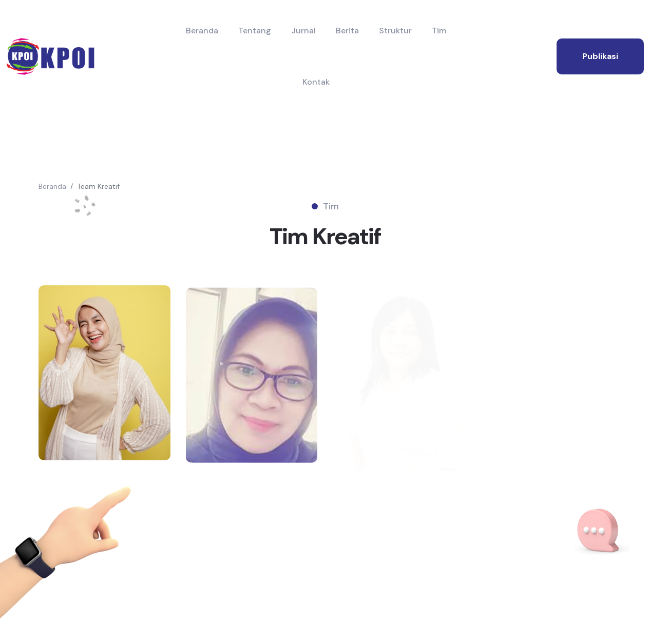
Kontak (316, 82)
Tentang (255, 31)
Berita (347, 31)
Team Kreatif (98, 186)
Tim (439, 31)
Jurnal (303, 31)
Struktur (395, 31)
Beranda (202, 31)
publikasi (600, 56)
